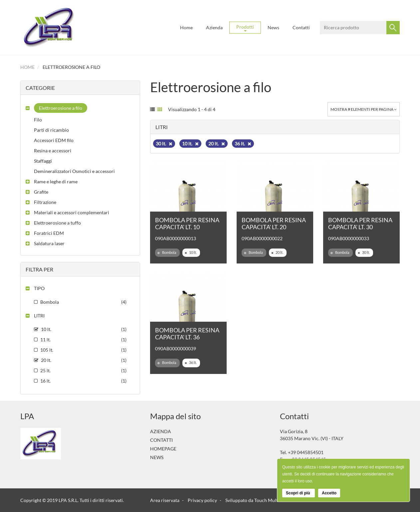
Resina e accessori (53, 151)
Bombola (167, 253)
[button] (56, 108)
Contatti (301, 27)
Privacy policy (202, 500)
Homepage (163, 449)
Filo (38, 120)
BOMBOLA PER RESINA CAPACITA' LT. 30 (360, 223)
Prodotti (245, 28)
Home (186, 27)
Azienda (214, 27)
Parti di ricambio (51, 130)
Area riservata (165, 500)
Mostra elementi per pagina (364, 109)
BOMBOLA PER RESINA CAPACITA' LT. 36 (187, 334)
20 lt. (217, 144)
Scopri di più (299, 493)
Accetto (329, 493)
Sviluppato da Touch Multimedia (259, 500)
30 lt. (164, 144)
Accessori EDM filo (54, 140)
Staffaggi (43, 161)
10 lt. (190, 144)
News (273, 27)
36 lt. (243, 144)
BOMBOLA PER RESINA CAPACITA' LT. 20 (274, 223)
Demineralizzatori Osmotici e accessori (74, 171)
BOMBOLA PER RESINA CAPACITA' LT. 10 (187, 223)
